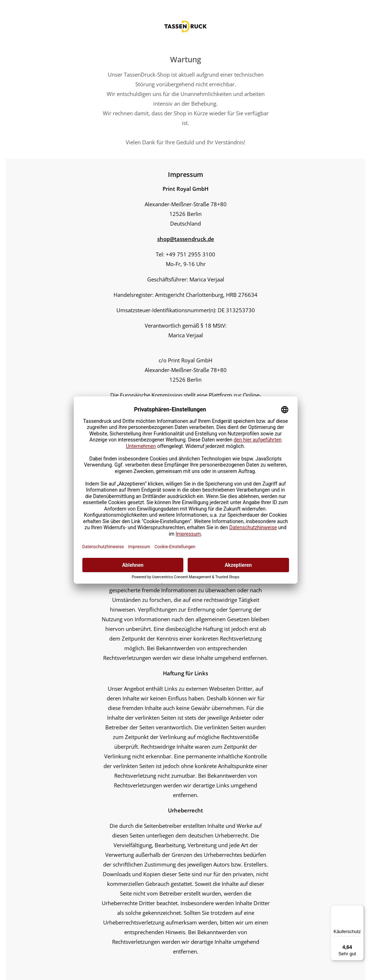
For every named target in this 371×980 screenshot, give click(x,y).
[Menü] (360, 909)
